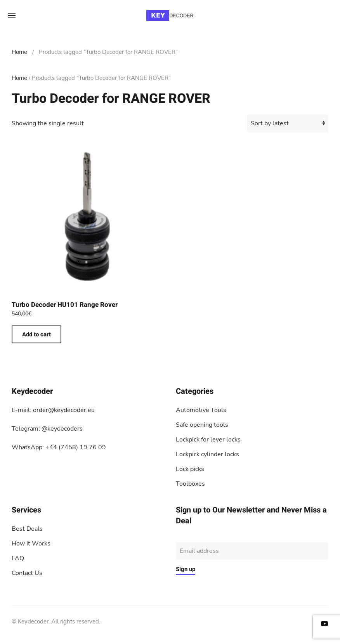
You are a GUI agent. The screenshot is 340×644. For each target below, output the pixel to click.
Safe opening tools (202, 425)
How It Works (31, 544)
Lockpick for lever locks (208, 440)
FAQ (18, 558)
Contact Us (27, 573)
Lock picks (190, 469)
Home (19, 52)
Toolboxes (190, 484)
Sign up (186, 569)
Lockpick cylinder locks (207, 454)
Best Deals (27, 529)
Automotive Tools (201, 410)
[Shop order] (288, 123)
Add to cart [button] (36, 334)
